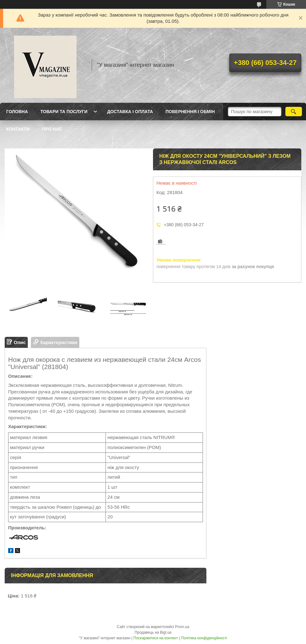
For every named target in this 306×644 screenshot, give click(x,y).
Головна (17, 112)
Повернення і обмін (190, 112)
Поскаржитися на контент (155, 638)
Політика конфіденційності (204, 638)
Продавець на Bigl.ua (153, 632)
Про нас (52, 129)
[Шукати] (294, 112)
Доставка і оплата (130, 112)
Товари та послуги (64, 112)
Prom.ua (182, 627)
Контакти (18, 129)
